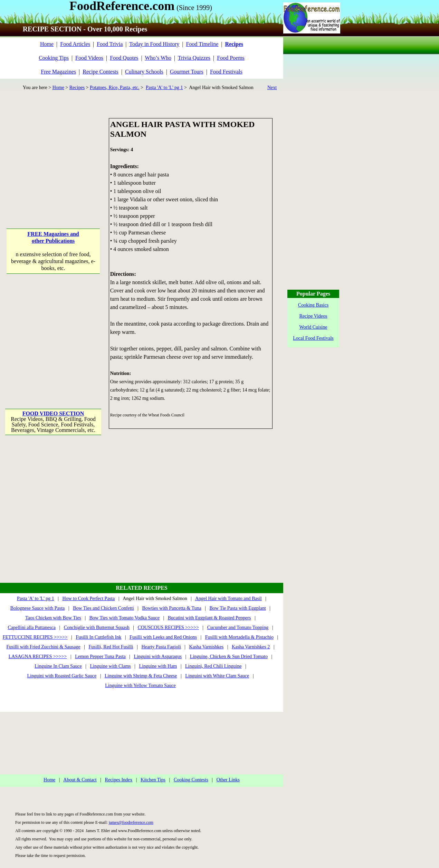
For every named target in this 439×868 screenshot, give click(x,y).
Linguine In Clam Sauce (58, 666)
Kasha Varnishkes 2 (251, 647)
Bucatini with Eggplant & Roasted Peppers (209, 618)
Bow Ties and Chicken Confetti (103, 608)
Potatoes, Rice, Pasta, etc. (114, 88)
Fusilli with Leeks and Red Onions (163, 637)
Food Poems (231, 58)
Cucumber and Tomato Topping (238, 628)
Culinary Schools (144, 72)
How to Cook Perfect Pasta (89, 599)
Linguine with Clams (111, 666)
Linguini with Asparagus (158, 657)
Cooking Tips (54, 58)
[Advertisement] (54, 161)
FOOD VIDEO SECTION (53, 413)
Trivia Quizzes (194, 58)
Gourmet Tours (187, 72)
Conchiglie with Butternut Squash (97, 628)
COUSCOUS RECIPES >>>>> (168, 628)
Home (47, 44)
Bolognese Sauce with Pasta (37, 608)
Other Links (228, 780)
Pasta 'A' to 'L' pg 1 (164, 88)
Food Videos (89, 58)
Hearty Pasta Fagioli (161, 647)
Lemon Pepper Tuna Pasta (100, 657)
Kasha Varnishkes (207, 647)
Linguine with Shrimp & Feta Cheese (141, 676)
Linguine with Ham (158, 666)
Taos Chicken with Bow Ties (53, 618)
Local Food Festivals (313, 338)
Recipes (77, 88)
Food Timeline (202, 44)
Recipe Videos (313, 316)
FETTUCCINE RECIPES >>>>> (35, 637)
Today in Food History (154, 44)
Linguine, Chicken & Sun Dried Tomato (229, 657)
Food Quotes (124, 58)
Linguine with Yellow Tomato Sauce (140, 686)
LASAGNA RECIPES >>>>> (38, 657)
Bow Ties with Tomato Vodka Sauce (125, 618)
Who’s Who (158, 58)
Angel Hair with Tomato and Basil (228, 599)
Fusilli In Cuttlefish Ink (98, 637)
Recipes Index (119, 780)
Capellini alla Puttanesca (31, 628)
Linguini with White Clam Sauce (217, 676)
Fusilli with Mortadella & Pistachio (239, 637)
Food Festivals (226, 72)
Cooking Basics (313, 305)
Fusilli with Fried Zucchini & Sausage (43, 647)
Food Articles (75, 44)
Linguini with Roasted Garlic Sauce (62, 676)
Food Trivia (110, 44)
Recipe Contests (101, 72)
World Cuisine (313, 327)
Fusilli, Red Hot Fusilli (111, 647)
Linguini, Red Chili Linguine (213, 666)
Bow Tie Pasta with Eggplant (237, 608)
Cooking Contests (191, 780)
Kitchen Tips (153, 780)
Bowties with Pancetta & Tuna (172, 608)
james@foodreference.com (131, 822)
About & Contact (80, 780)
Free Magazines (58, 72)
